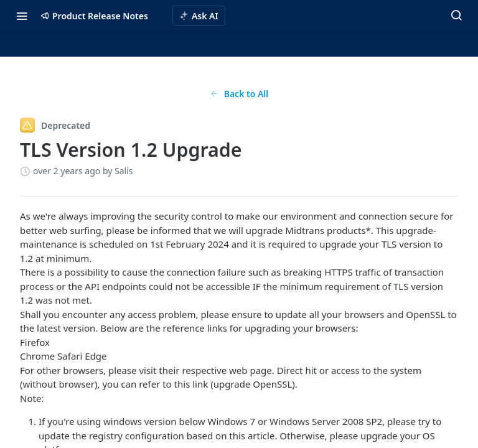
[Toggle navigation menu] (22, 16)
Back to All (239, 94)
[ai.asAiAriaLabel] (199, 16)
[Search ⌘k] (456, 16)
